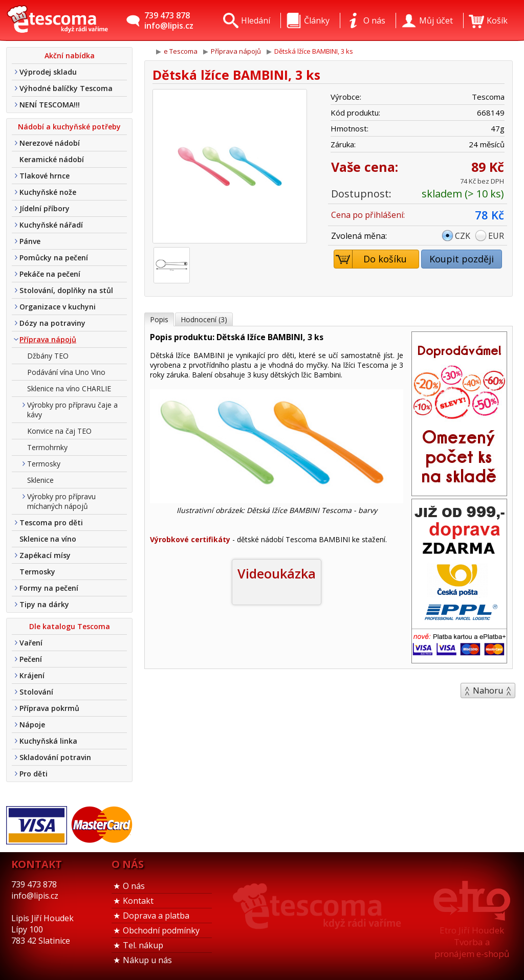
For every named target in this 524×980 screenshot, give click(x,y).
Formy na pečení (49, 588)
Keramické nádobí (52, 159)
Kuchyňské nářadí (51, 225)
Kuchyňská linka (48, 741)
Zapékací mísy (45, 555)
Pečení (31, 659)
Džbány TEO (48, 356)
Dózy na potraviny (52, 323)
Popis (159, 319)
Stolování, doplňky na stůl (66, 290)
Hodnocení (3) (204, 319)
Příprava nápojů (48, 339)
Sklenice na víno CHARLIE (69, 388)
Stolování (36, 692)
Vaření (31, 643)
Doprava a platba (156, 916)
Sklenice (40, 480)
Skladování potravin (55, 757)
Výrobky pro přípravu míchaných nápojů (61, 501)
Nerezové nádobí (50, 143)
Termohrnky (47, 447)
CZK (463, 236)
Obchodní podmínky (161, 930)
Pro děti (34, 774)
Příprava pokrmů (49, 708)
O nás (134, 886)
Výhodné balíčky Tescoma (66, 88)
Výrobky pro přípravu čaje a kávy (72, 410)
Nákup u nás (147, 960)
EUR (496, 236)
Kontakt (138, 901)
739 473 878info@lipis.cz (169, 20)
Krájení (32, 675)
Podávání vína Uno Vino (66, 372)
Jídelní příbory (45, 208)
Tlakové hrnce (45, 176)
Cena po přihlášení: (368, 215)
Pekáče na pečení (50, 274)
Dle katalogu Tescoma (70, 626)
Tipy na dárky (44, 604)
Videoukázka (277, 573)
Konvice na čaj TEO (59, 431)
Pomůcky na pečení (54, 258)
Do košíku (371, 259)
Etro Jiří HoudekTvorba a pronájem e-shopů (472, 942)
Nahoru (488, 691)
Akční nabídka (70, 55)
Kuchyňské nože (48, 192)
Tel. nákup (143, 945)
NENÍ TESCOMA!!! (50, 105)
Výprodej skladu (48, 72)
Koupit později (462, 259)
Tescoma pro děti (51, 522)
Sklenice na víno (48, 539)
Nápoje (32, 725)
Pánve (30, 241)
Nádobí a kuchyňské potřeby (69, 127)
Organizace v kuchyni (58, 307)
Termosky (44, 464)
